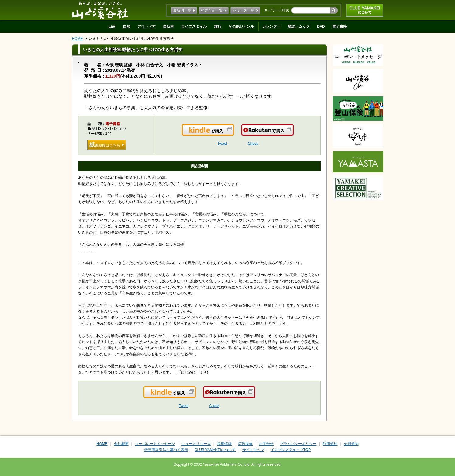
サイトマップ (253, 450)
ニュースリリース (196, 444)
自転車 (168, 26)
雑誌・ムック (299, 26)
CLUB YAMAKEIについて (365, 10)
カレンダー (271, 26)
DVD (321, 26)
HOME (78, 39)
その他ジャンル (241, 26)
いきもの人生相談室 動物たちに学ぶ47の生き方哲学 (131, 39)
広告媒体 (245, 444)
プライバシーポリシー (298, 444)
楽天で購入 (293, 134)
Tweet (222, 144)
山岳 (112, 26)
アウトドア (146, 26)
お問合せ (266, 444)
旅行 (218, 26)
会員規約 (351, 444)
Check (253, 144)
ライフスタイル (194, 26)
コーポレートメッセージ (155, 444)
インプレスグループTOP (291, 450)
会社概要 (121, 444)
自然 (126, 26)
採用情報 (224, 444)
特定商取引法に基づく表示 (166, 450)
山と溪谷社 (100, 10)
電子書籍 (340, 26)
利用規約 (330, 444)
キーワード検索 (277, 10)
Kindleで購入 (234, 134)
